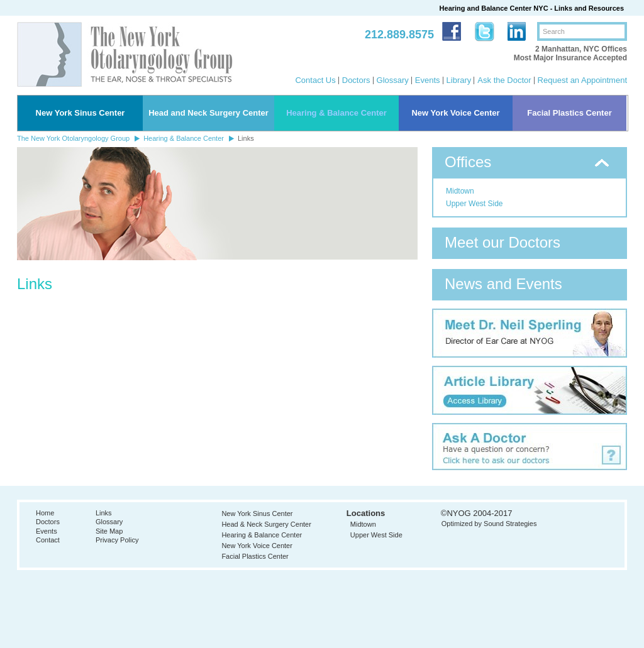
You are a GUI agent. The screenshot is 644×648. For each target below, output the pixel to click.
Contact (48, 540)
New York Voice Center (455, 113)
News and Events (503, 284)
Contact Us (315, 80)
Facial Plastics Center (569, 113)
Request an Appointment (582, 80)
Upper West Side (475, 204)
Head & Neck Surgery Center (266, 524)
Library (459, 80)
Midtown (460, 191)
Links (104, 513)
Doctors (356, 80)
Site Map (109, 531)
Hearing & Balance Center (336, 113)
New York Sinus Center (80, 113)
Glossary (393, 80)
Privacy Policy (117, 540)
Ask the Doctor (504, 80)
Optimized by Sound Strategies (489, 524)
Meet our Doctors (502, 242)
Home (45, 513)
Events (428, 80)
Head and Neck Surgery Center (208, 113)
